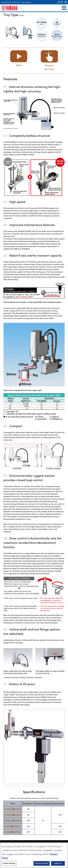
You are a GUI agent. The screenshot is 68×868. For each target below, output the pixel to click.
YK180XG (13, 821)
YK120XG (13, 809)
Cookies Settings (9, 863)
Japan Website (26, 2)
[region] (34, 855)
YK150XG (13, 815)
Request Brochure (49, 65)
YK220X (12, 832)
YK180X (12, 826)
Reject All (58, 863)
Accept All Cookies (42, 863)
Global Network (6, 2)
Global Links (16, 2)
